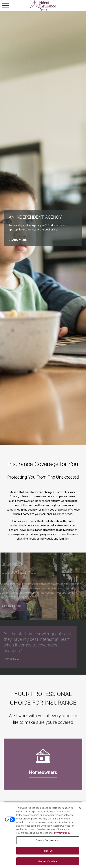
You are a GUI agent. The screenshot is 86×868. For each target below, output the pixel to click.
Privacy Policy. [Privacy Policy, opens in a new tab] (62, 833)
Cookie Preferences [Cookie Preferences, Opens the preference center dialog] (47, 840)
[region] (43, 835)
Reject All (48, 851)
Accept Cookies (48, 861)
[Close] (80, 808)
